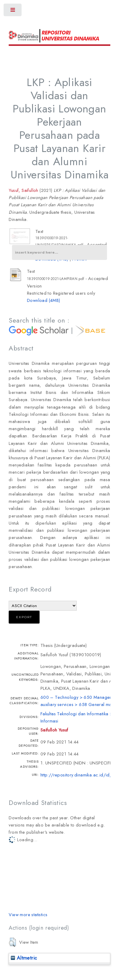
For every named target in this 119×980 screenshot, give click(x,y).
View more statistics (28, 914)
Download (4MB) (44, 300)
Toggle (13, 11)
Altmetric (24, 958)
